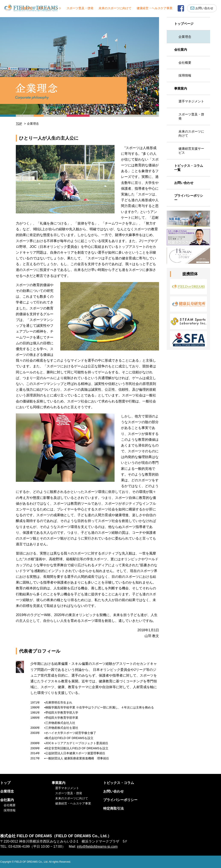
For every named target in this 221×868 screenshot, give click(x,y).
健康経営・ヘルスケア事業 (155, 8)
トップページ (184, 24)
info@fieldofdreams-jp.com (97, 847)
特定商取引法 (113, 808)
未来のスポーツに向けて (115, 8)
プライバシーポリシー (189, 198)
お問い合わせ (202, 8)
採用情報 (185, 75)
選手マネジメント (50, 8)
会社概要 (185, 63)
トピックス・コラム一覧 (189, 168)
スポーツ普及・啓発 (80, 8)
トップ (5, 783)
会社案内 (181, 50)
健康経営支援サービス (191, 151)
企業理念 (27, 8)
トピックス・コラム (119, 783)
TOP (19, 124)
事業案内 (181, 88)
